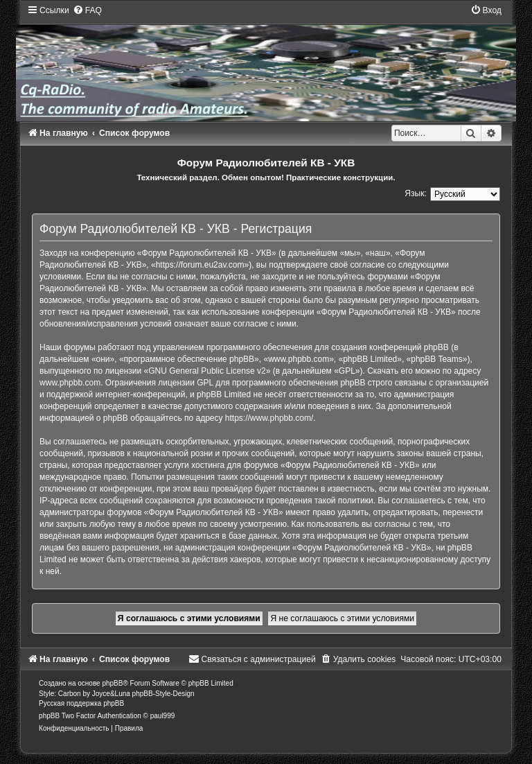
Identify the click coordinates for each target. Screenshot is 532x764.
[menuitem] (87, 10)
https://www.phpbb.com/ (269, 418)
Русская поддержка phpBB (81, 703)
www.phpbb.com (70, 383)
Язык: (416, 193)
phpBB (112, 683)
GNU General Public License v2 (207, 371)
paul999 (163, 716)
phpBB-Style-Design (163, 694)
